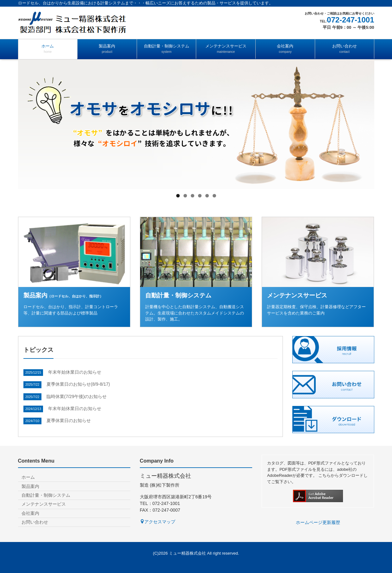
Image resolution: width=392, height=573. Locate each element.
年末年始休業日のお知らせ (75, 372)
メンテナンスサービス (226, 49)
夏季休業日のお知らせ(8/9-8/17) (78, 384)
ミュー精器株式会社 (187, 553)
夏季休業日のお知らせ (69, 420)
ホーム (48, 49)
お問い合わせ (345, 49)
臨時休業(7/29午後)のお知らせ (77, 396)
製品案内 (107, 49)
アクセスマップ (158, 522)
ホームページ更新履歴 (318, 522)
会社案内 (285, 49)
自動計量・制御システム (167, 49)
